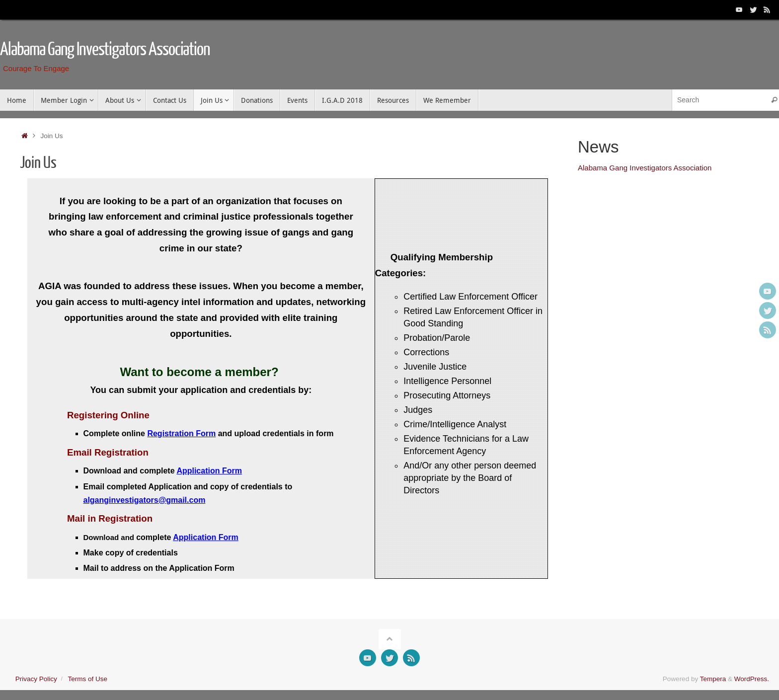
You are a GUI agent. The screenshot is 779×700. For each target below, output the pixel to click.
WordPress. (752, 679)
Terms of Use (87, 679)
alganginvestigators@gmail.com (145, 500)
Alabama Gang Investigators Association (105, 50)
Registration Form (181, 433)
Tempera (713, 679)
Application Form (209, 471)
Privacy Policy (36, 679)
